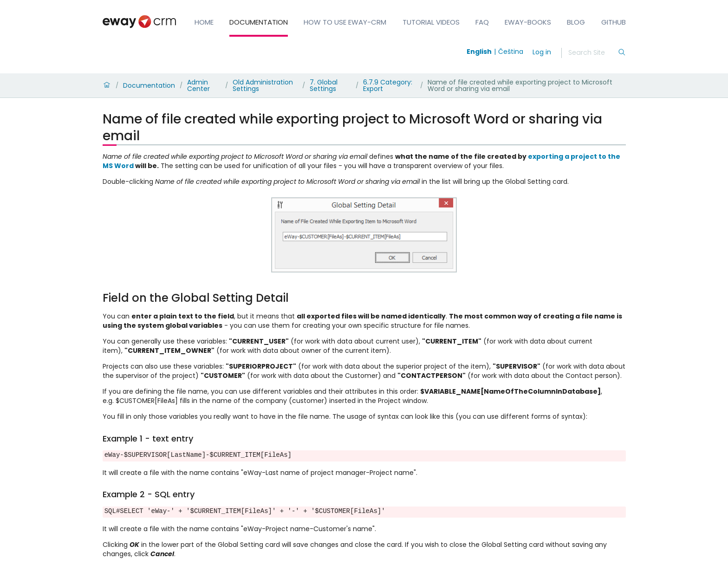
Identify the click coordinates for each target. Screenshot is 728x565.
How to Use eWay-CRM (345, 22)
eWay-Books (528, 22)
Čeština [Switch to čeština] (511, 52)
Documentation (259, 22)
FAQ (482, 22)
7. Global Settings (324, 85)
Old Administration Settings (263, 85)
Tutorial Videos (431, 22)
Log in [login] (542, 52)
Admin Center (198, 85)
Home (204, 22)
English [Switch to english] (479, 52)
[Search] (593, 53)
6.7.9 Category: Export (388, 85)
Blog (576, 22)
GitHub (614, 22)
